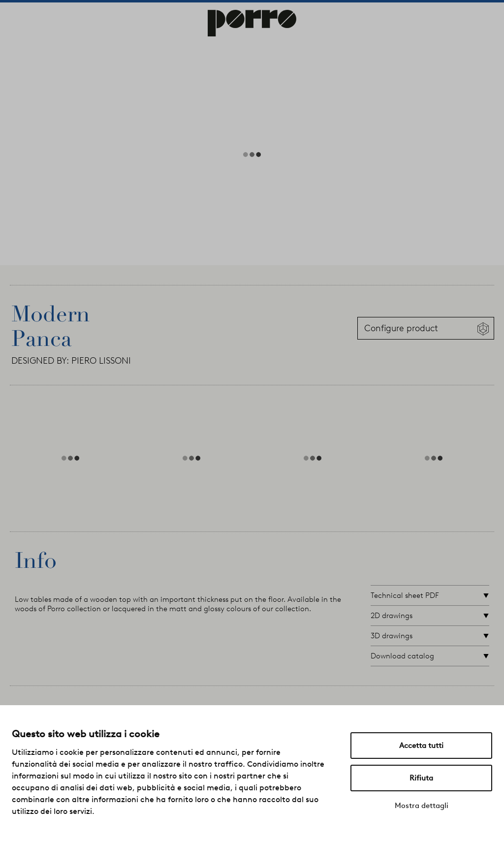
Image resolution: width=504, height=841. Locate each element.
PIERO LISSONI (101, 361)
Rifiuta (421, 778)
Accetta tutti (421, 746)
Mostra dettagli (422, 806)
